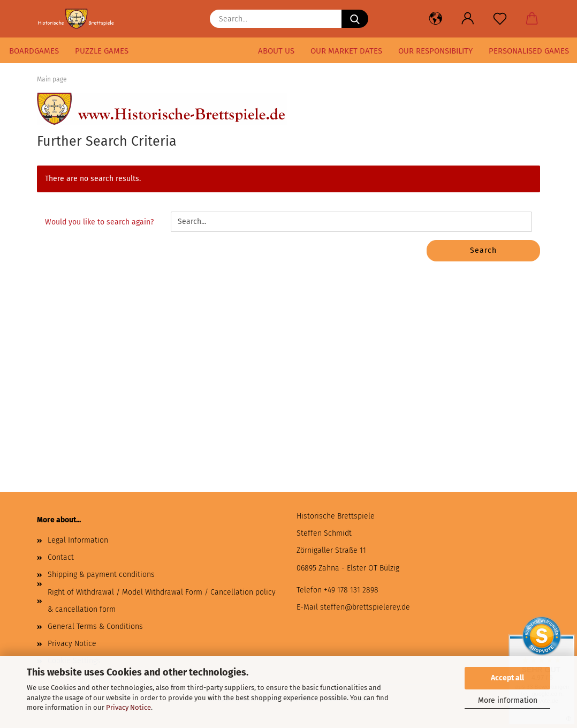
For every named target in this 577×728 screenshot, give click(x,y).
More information (508, 700)
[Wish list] (500, 19)
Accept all (507, 678)
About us (276, 51)
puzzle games (102, 51)
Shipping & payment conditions (101, 575)
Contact (61, 557)
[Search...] (355, 19)
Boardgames (34, 51)
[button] (436, 19)
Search (483, 250)
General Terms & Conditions (95, 626)
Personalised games (529, 51)
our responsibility (435, 51)
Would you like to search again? (99, 222)
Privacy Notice (128, 707)
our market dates (346, 51)
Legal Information (78, 540)
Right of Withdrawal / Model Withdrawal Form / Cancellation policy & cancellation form (162, 601)
